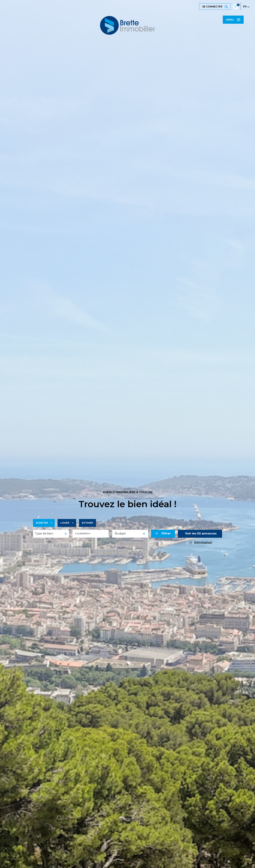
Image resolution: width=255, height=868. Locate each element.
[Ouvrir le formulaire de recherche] (163, 534)
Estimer (87, 523)
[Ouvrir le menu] (233, 20)
